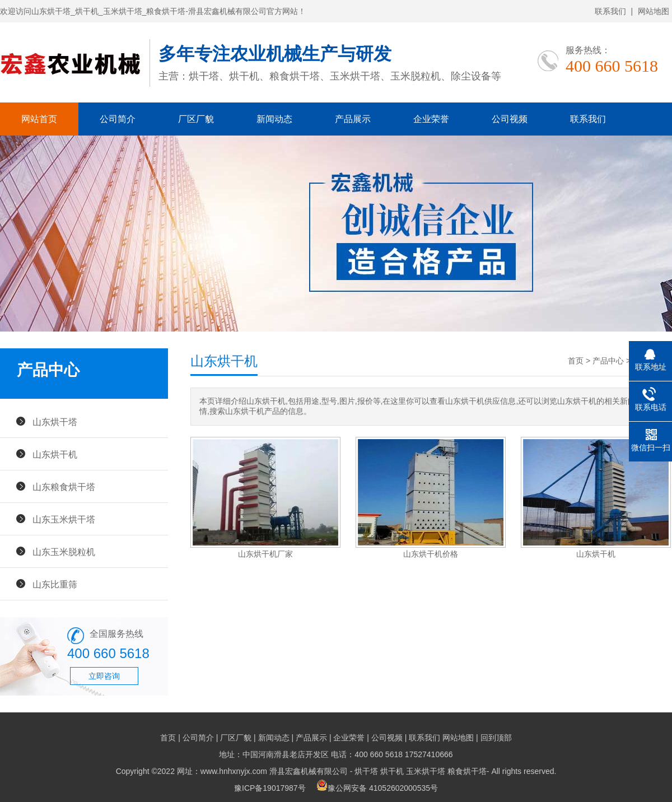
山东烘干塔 (55, 422)
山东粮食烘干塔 (64, 487)
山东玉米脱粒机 (64, 552)
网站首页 (39, 119)
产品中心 (608, 361)
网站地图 (654, 11)
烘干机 (392, 771)
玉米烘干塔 (426, 771)
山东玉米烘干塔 (64, 519)
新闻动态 (274, 119)
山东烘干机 (55, 454)
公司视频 (510, 119)
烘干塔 (366, 771)
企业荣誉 (431, 119)
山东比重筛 (55, 584)
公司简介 (118, 119)
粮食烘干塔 (467, 771)
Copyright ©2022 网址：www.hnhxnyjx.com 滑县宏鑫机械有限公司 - (235, 771)
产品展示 (353, 119)
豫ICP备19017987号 (270, 788)
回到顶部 (496, 738)
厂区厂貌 (196, 119)
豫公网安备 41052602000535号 (377, 788)
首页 (576, 361)
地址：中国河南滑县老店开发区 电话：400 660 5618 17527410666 (336, 754)
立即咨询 (104, 676)
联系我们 (610, 11)
